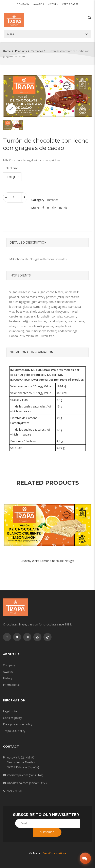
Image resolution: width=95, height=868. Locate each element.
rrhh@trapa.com (18, 783)
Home (7, 51)
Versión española (55, 853)
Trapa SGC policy (14, 731)
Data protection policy (18, 724)
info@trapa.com (18, 775)
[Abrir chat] (85, 858)
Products (21, 51)
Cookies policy (12, 718)
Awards (39, 4)
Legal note (10, 711)
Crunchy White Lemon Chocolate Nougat (47, 561)
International (11, 685)
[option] (47, 96)
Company (23, 4)
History (53, 4)
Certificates (70, 4)
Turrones (37, 51)
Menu (11, 34)
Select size (11, 168)
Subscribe (47, 832)
